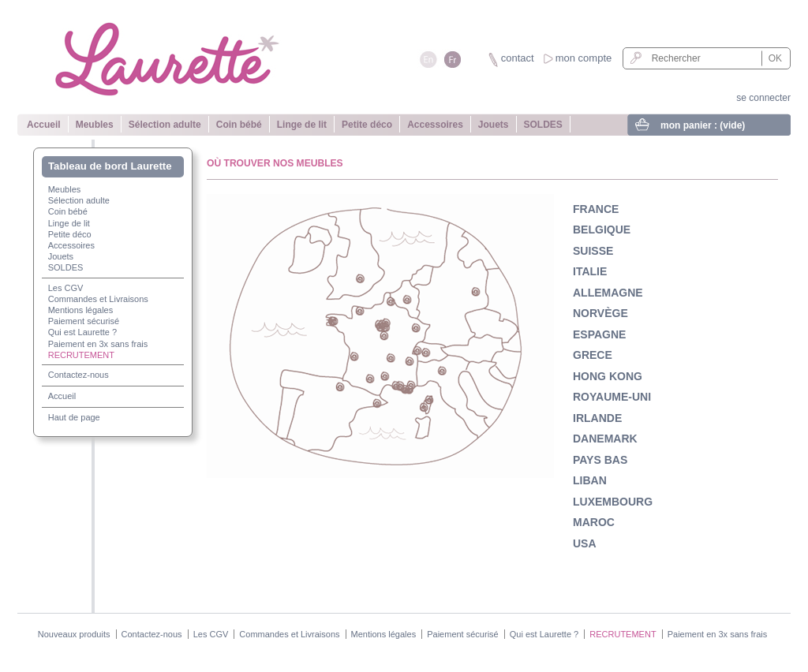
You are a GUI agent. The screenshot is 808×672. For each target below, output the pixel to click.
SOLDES (543, 125)
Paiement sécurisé (84, 321)
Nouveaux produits (74, 634)
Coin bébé (239, 125)
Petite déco (367, 125)
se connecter (763, 98)
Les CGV (66, 288)
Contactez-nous (79, 375)
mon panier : (703, 125)
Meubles (95, 125)
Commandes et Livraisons (98, 299)
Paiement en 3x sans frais (98, 344)
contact (518, 58)
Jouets (494, 125)
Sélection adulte (165, 125)
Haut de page (74, 417)
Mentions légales (81, 310)
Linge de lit (302, 125)
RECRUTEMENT (81, 355)
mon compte (584, 58)
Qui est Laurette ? (82, 332)
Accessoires (435, 125)
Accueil (44, 125)
